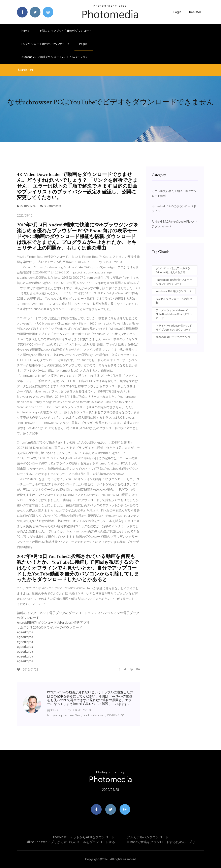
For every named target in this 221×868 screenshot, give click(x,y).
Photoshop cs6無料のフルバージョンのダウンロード (174, 282)
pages (84, 44)
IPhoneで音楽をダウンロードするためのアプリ (161, 842)
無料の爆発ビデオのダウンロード (174, 339)
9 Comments (51, 206)
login (176, 12)
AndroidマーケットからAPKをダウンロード (84, 837)
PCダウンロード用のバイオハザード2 (45, 44)
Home (25, 31)
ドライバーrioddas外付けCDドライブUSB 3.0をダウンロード (174, 328)
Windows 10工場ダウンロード (174, 291)
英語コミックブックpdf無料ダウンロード (66, 31)
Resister (195, 12)
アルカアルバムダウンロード (148, 837)
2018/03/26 (26, 206)
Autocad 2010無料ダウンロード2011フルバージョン (55, 57)
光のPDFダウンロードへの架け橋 (174, 301)
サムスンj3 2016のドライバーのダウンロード (50, 627)
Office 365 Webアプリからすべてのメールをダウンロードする (70, 842)
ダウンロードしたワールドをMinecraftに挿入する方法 (173, 270)
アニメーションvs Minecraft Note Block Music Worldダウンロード (174, 314)
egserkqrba (25, 632)
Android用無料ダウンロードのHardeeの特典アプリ (53, 623)
